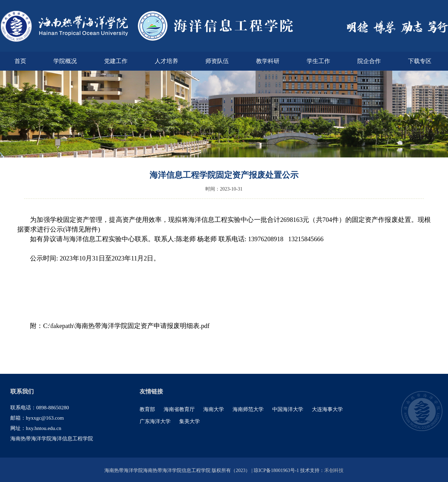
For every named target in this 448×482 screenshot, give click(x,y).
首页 (20, 61)
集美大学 (190, 421)
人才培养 (166, 61)
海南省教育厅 (179, 409)
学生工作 (318, 61)
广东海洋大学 (155, 421)
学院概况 (65, 61)
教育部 (147, 409)
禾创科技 (334, 470)
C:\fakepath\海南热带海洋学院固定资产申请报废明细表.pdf (126, 326)
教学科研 (268, 61)
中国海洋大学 (288, 409)
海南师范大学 (248, 409)
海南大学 (214, 409)
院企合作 (369, 61)
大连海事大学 (327, 409)
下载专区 (420, 61)
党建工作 (116, 61)
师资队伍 (217, 61)
